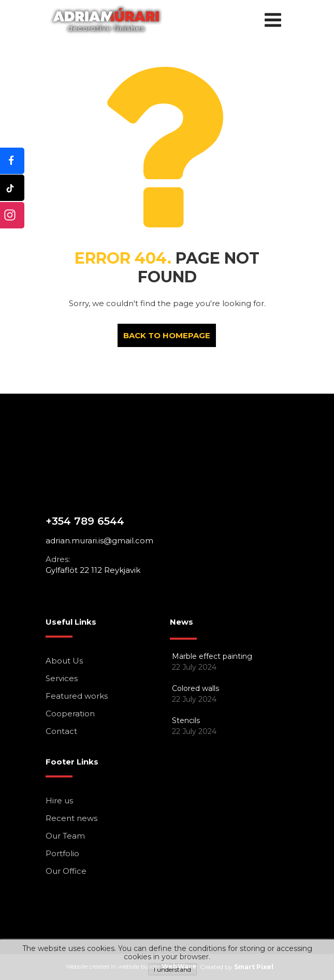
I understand (172, 969)
